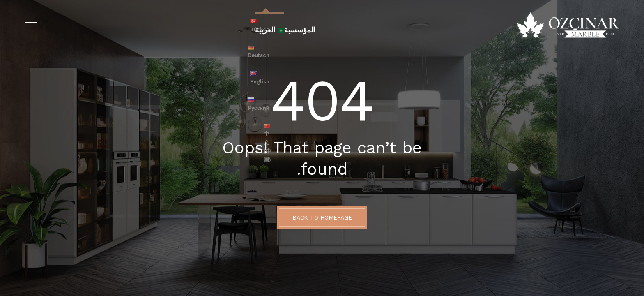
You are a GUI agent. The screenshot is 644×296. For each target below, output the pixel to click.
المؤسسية (297, 25)
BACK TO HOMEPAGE (322, 217)
